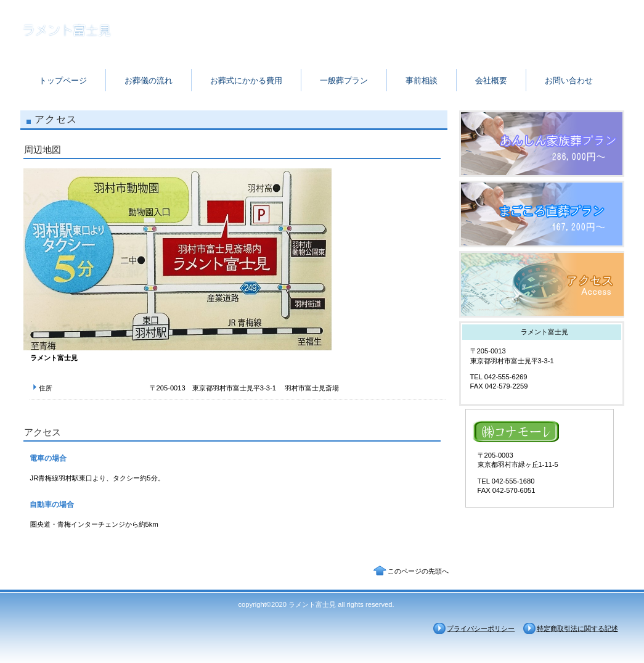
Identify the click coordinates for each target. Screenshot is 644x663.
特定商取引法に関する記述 (577, 628)
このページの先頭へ (418, 571)
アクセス (542, 284)
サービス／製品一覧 (542, 144)
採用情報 (542, 214)
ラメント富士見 (144, 32)
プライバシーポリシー (481, 628)
